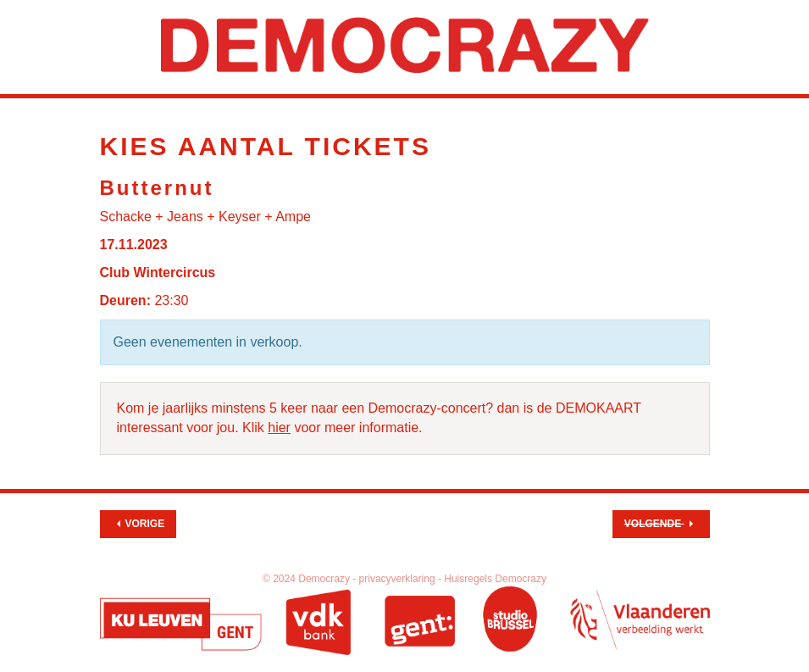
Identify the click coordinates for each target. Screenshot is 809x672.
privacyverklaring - (402, 579)
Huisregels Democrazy (495, 579)
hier (279, 428)
